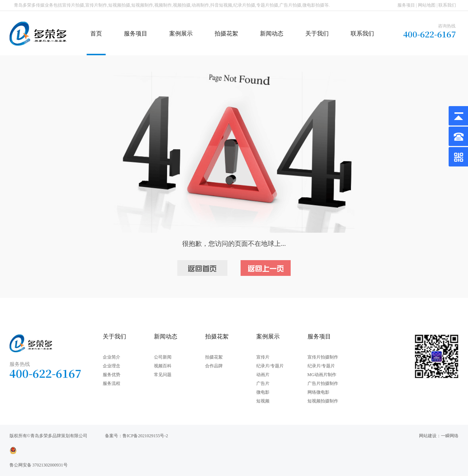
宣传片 (263, 357)
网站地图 (427, 5)
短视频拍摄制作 (323, 401)
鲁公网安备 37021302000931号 (39, 465)
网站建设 (428, 436)
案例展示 (181, 33)
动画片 (263, 375)
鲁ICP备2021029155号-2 (145, 436)
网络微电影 (318, 392)
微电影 (263, 392)
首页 (96, 33)
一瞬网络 (450, 436)
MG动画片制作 (322, 375)
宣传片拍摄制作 (323, 357)
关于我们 (317, 33)
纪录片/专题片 (270, 366)
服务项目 (406, 5)
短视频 (263, 401)
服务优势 (112, 375)
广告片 (263, 383)
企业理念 (112, 366)
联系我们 (447, 5)
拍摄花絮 (226, 33)
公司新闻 (163, 357)
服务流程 (112, 383)
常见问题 (163, 375)
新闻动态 (272, 33)
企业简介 (112, 357)
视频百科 (163, 366)
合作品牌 (214, 366)
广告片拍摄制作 (323, 383)
